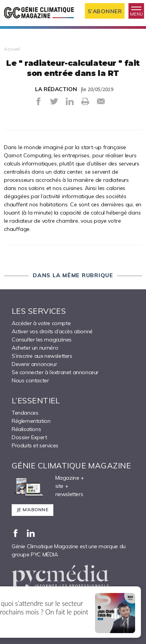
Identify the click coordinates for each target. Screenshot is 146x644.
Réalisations (26, 429)
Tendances (25, 413)
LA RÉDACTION (56, 89)
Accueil (12, 49)
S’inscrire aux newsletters (42, 356)
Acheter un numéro (35, 348)
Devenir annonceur (34, 364)
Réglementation (31, 421)
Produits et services (35, 445)
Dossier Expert (29, 437)
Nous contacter (30, 380)
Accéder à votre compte (41, 323)
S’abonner (105, 11)
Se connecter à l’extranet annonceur (55, 372)
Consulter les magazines (42, 340)
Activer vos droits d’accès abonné (52, 331)
